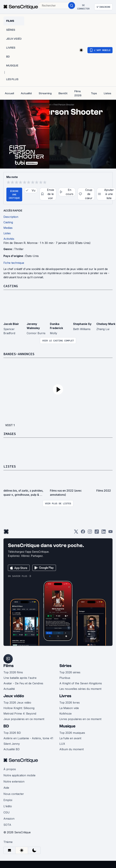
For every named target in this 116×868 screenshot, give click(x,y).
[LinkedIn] (104, 533)
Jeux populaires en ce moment (24, 719)
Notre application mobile (19, 775)
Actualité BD (12, 749)
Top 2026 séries (70, 672)
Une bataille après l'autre (20, 678)
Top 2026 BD (12, 733)
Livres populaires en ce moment (80, 719)
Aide (6, 788)
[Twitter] (76, 533)
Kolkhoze (65, 714)
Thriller (19, 249)
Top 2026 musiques (72, 733)
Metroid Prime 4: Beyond (20, 714)
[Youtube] (110, 533)
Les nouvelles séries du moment (80, 689)
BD (6, 726)
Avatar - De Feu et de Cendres (23, 683)
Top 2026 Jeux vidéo (17, 703)
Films (9, 666)
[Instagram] (90, 533)
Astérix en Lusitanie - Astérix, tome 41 (28, 738)
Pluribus (65, 678)
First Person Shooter (64, 105)
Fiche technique (14, 263)
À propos (10, 769)
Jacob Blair (11, 324)
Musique (67, 726)
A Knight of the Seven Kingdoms (81, 683)
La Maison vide (69, 708)
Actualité (9, 689)
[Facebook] (83, 533)
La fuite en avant (70, 738)
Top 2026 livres (70, 703)
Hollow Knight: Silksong (19, 708)
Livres (65, 696)
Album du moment (72, 749)
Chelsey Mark (106, 324)
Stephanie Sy (82, 324)
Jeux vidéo (14, 696)
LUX (62, 744)
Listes (10, 466)
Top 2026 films (13, 672)
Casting (11, 286)
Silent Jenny (12, 744)
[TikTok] (97, 533)
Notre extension (14, 781)
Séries (65, 666)
